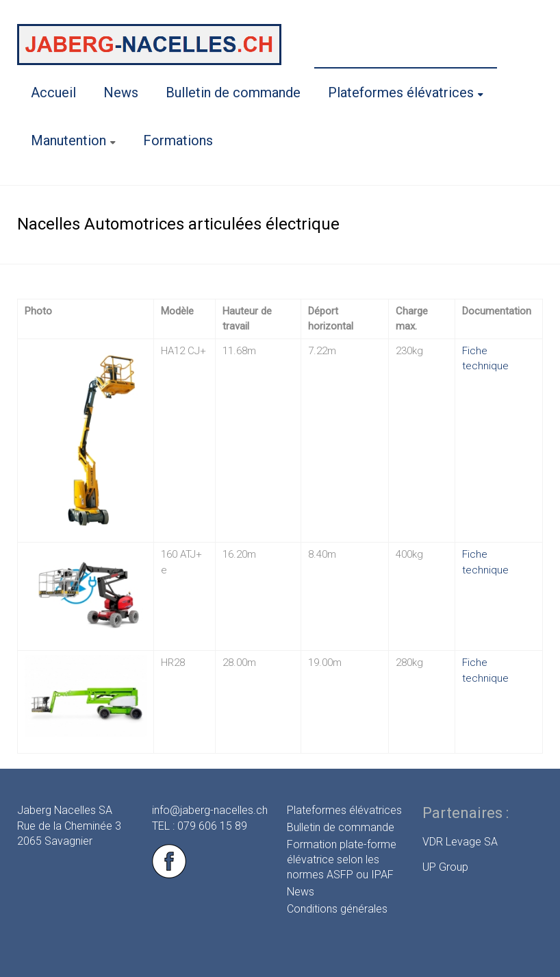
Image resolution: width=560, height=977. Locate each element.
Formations (178, 140)
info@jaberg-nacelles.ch (210, 810)
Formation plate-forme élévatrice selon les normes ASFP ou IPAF (342, 859)
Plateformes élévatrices (401, 92)
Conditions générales (337, 909)
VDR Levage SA (460, 842)
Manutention (68, 140)
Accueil (53, 92)
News (121, 92)
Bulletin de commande (233, 92)
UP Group (445, 867)
